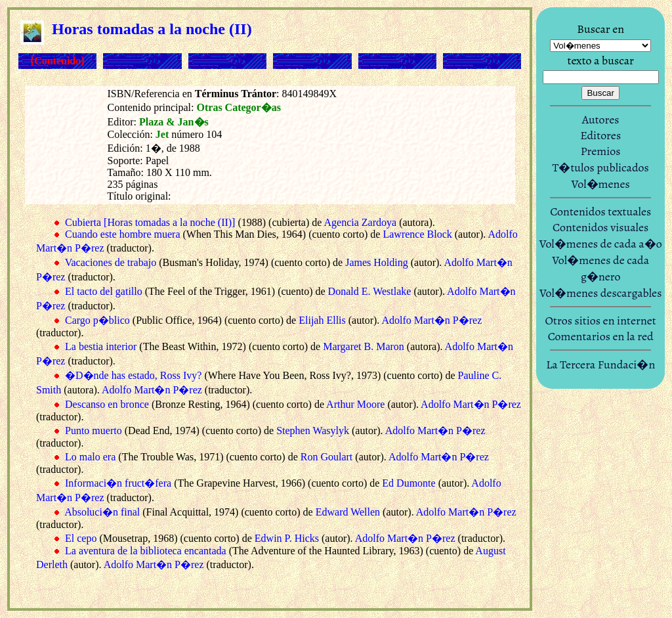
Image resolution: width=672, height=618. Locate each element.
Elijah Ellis (322, 320)
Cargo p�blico (97, 320)
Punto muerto (94, 430)
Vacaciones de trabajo (111, 262)
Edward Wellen (348, 512)
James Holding (377, 262)
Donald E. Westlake (370, 291)
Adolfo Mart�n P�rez (431, 320)
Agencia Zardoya (361, 222)
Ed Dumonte (409, 483)
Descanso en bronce (107, 404)
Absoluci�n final (102, 512)
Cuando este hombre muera (123, 234)
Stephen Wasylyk (313, 430)
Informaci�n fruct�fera (118, 483)
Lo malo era (90, 457)
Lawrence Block (417, 234)
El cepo (81, 538)
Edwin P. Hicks (287, 538)
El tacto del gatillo (104, 291)
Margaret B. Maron (364, 346)
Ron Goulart (327, 457)
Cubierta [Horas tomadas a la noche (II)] (150, 222)
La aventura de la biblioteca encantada (146, 551)
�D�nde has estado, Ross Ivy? (133, 375)
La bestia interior (101, 346)
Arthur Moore (355, 404)
